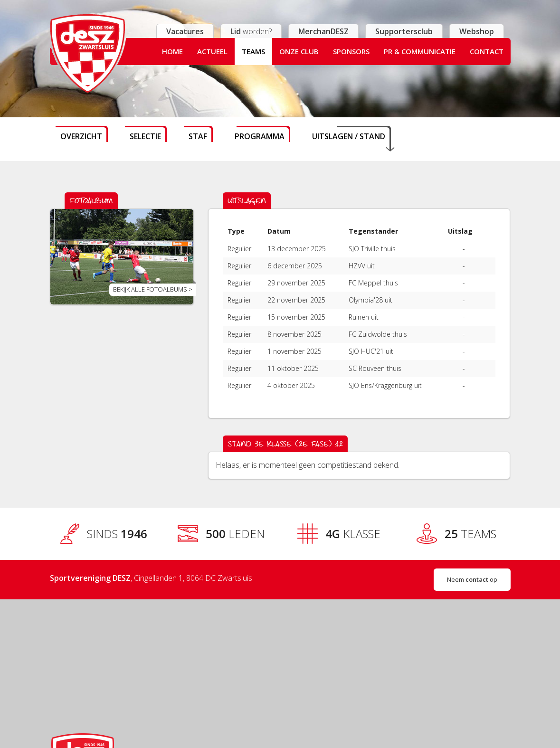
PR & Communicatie (420, 51)
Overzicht (81, 136)
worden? (251, 31)
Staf (198, 136)
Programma (260, 136)
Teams (253, 51)
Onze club (299, 51)
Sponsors (351, 51)
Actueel (212, 51)
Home (172, 51)
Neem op (472, 579)
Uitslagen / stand (349, 136)
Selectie (145, 136)
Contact (487, 51)
